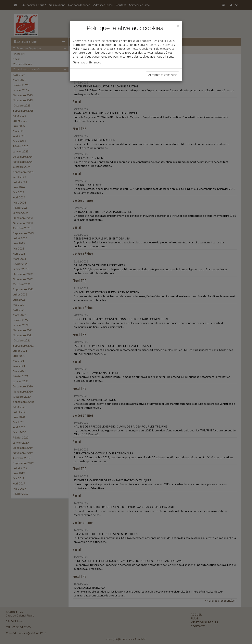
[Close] (178, 26)
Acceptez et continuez (163, 75)
